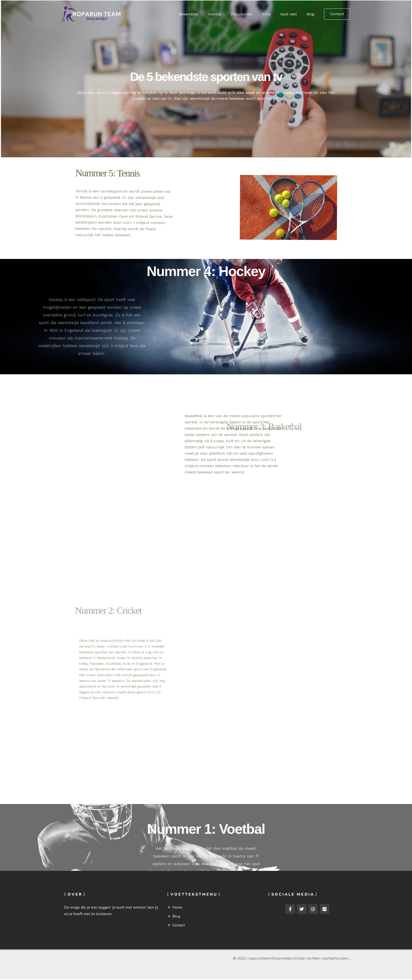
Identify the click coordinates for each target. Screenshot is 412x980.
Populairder (249, 14)
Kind (272, 14)
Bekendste (199, 14)
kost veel (292, 14)
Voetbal (223, 14)
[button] (337, 14)
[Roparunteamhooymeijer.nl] (92, 14)
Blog (311, 14)
